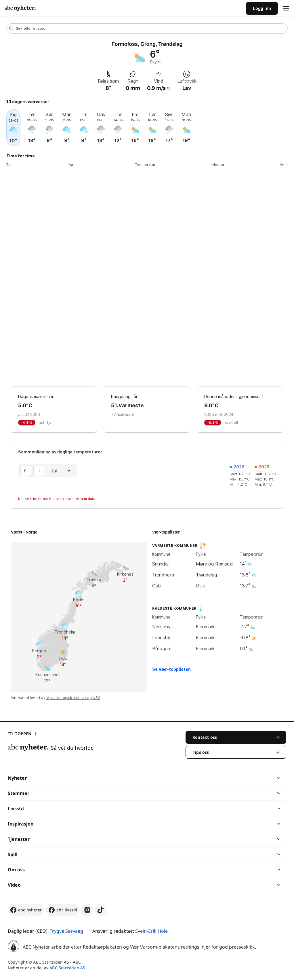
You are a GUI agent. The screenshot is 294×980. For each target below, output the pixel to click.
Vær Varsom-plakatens (155, 947)
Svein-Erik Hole (151, 931)
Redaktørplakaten (102, 947)
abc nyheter (26, 910)
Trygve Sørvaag (66, 931)
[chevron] (213, 778)
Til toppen (22, 734)
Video (14, 885)
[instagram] (87, 910)
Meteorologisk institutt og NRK (73, 698)
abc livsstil (63, 910)
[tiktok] (101, 910)
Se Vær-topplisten (171, 669)
